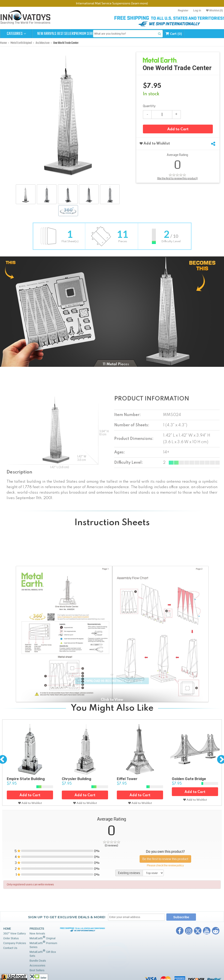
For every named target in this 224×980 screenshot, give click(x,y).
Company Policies (15, 943)
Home (7, 929)
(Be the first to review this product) (177, 180)
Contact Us (10, 948)
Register (183, 11)
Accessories (37, 966)
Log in (197, 11)
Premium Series (112, 34)
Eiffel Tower (127, 779)
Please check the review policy (165, 865)
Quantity (149, 106)
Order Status (11, 938)
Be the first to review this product (165, 859)
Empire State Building (26, 779)
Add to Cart (178, 131)
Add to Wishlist (155, 145)
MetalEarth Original (43, 938)
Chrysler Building (76, 779)
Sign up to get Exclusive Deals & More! (67, 917)
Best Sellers (80, 34)
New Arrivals (48, 34)
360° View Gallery (15, 934)
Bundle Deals (38, 961)
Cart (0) (209, 34)
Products (37, 929)
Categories (16, 34)
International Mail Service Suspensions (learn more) (112, 3)
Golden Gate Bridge (189, 779)
